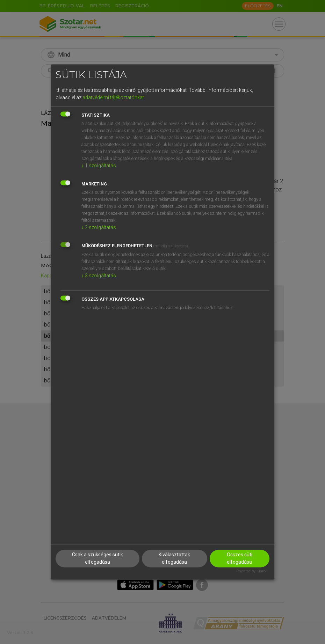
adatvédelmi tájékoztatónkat (113, 97)
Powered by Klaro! (251, 572)
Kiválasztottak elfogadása (174, 559)
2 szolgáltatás (99, 227)
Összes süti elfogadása (240, 559)
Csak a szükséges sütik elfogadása (97, 559)
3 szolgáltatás (99, 276)
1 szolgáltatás (99, 166)
